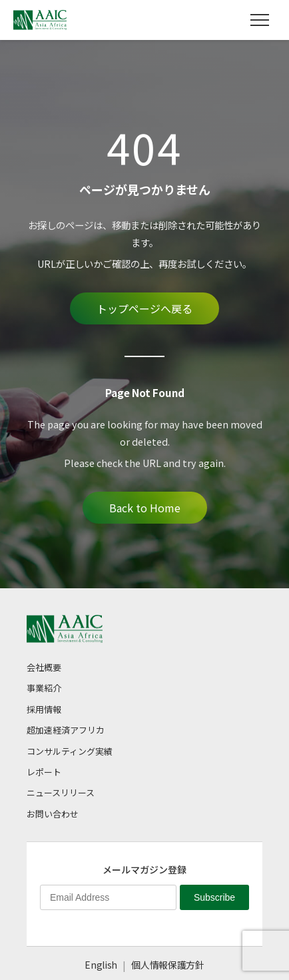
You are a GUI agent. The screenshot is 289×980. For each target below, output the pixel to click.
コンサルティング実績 (70, 751)
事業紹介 (44, 688)
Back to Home (145, 508)
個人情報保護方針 (168, 965)
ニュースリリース (61, 792)
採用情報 (44, 709)
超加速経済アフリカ (66, 730)
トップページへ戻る (144, 308)
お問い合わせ (53, 814)
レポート (44, 772)
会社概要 (44, 667)
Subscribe (214, 897)
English (101, 965)
